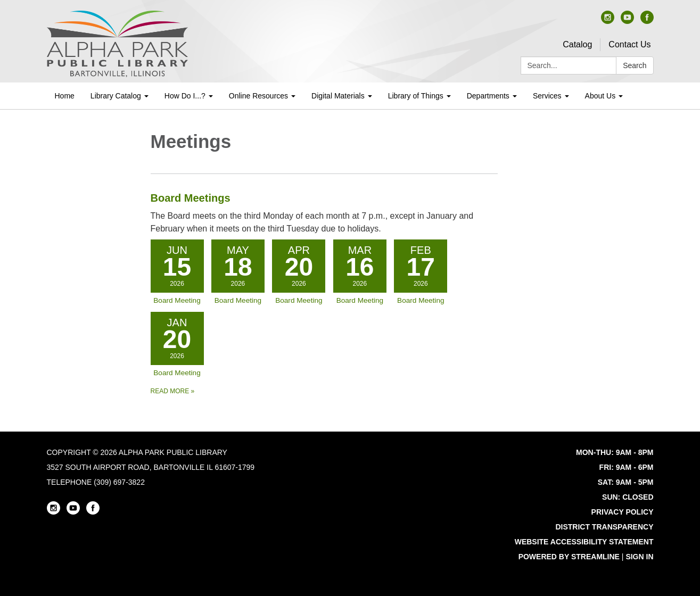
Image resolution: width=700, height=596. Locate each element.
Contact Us (629, 44)
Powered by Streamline (569, 557)
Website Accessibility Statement (584, 542)
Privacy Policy (623, 512)
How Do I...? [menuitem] (185, 96)
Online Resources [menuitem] (258, 96)
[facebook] (647, 21)
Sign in (639, 557)
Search (635, 65)
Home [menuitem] (65, 96)
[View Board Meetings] (324, 213)
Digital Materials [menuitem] (338, 96)
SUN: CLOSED (628, 497)
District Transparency (604, 527)
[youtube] (627, 21)
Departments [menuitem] (488, 96)
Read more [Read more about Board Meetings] (173, 391)
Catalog (577, 44)
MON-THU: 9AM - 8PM (615, 452)
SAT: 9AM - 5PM (626, 482)
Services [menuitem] (547, 96)
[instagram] (608, 21)
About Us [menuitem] (600, 96)
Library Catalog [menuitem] (116, 96)
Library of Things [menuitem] (416, 96)
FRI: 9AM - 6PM (627, 467)
